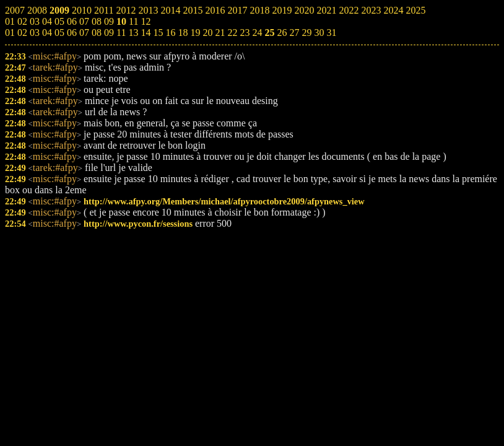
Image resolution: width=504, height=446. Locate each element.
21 (220, 33)
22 (232, 33)
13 (133, 33)
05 (59, 33)
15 (158, 33)
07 (84, 33)
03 (35, 33)
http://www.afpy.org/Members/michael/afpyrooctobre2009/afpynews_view (224, 201)
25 (269, 33)
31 (331, 33)
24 (257, 33)
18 (183, 33)
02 (22, 33)
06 (72, 33)
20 (207, 33)
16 (170, 33)
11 (121, 33)
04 (47, 33)
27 (294, 33)
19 (195, 33)
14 (146, 33)
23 (245, 33)
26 (282, 33)
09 (109, 33)
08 (97, 33)
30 (319, 33)
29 (306, 33)
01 (10, 33)
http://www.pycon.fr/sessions (138, 224)
